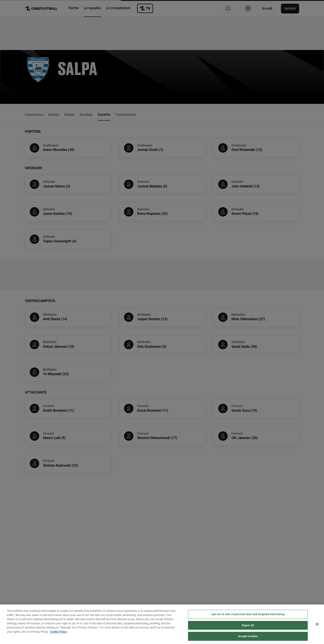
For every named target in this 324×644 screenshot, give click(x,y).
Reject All (248, 637)
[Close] (317, 636)
